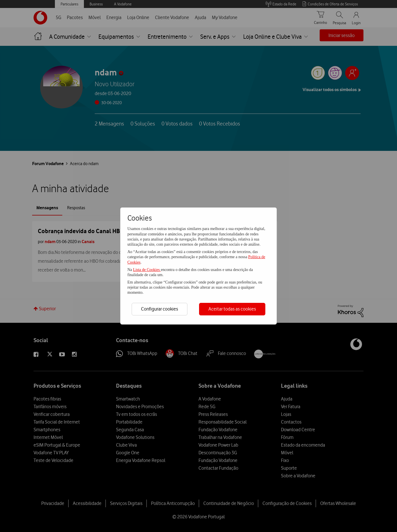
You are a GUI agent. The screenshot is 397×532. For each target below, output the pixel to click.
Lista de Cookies (147, 270)
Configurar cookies (160, 309)
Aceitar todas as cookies (232, 309)
